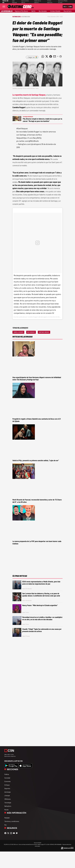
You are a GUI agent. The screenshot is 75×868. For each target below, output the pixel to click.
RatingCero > (17, 17)
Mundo (6, 810)
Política (7, 774)
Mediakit (7, 818)
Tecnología (8, 803)
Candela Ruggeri (18, 332)
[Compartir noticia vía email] (55, 56)
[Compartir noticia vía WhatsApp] (43, 56)
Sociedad (7, 778)
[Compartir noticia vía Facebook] (51, 56)
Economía (7, 781)
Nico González (43, 11)
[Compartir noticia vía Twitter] (47, 56)
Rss (5, 825)
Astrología (7, 792)
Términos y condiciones (12, 821)
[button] (61, 56)
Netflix (33, 11)
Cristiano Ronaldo (55, 11)
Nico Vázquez (31, 332)
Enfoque (7, 785)
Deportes (7, 788)
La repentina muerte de (29, 95)
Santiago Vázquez (44, 332)
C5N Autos (8, 799)
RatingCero (26, 17)
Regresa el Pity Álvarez (21, 11)
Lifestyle (7, 795)
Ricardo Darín (68, 11)
